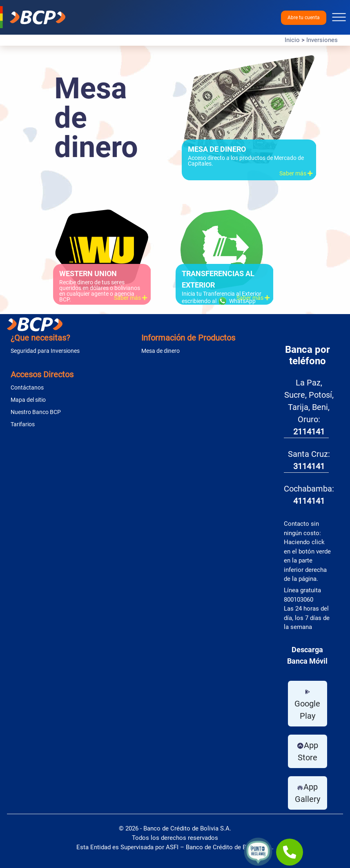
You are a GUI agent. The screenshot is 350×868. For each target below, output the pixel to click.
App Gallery (308, 793)
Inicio (292, 40)
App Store (308, 751)
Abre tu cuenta (304, 18)
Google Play (307, 705)
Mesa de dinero (161, 351)
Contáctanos (27, 387)
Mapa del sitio (28, 400)
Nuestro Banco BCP (36, 412)
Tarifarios (23, 424)
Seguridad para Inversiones (45, 351)
